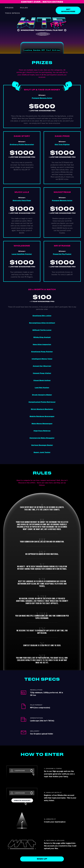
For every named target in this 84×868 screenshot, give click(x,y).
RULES (24, 8)
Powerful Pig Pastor (62, 254)
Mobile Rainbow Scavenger (42, 416)
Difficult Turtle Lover (42, 330)
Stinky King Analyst (42, 337)
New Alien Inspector (42, 344)
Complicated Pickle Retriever (42, 402)
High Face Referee (42, 431)
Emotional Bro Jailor (42, 316)
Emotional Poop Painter (42, 352)
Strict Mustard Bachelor (42, 409)
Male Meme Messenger (42, 424)
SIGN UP (42, 859)
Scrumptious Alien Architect (42, 323)
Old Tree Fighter (62, 145)
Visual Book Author (42, 380)
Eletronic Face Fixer (22, 201)
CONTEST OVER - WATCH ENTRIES (42, 2)
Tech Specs (12, 13)
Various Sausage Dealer (42, 445)
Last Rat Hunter (42, 388)
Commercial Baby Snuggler (42, 438)
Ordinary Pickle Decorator (22, 145)
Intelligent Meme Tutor (42, 359)
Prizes (9, 8)
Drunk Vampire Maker (42, 395)
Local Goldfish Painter (22, 254)
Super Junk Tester (42, 452)
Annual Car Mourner (42, 366)
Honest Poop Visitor (42, 373)
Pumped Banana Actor (42, 98)
